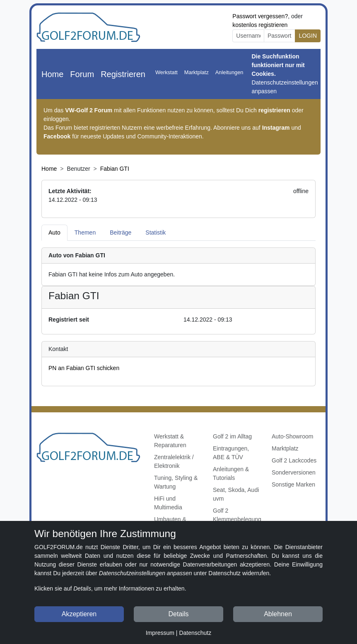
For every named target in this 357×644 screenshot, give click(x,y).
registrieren (274, 110)
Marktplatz (197, 72)
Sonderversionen (294, 472)
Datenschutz (195, 633)
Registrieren (123, 74)
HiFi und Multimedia (168, 503)
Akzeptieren (79, 614)
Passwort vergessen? (260, 16)
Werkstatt (166, 72)
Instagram (276, 128)
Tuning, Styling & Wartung (176, 482)
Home (52, 74)
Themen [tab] (85, 232)
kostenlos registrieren (260, 25)
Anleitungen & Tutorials (231, 473)
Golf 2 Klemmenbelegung (237, 515)
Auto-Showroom (292, 436)
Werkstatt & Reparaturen (170, 441)
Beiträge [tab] (121, 232)
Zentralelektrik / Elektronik (174, 461)
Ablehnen (278, 614)
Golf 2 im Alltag (232, 436)
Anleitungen (229, 72)
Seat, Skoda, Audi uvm (236, 494)
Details (179, 614)
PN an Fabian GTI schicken (84, 368)
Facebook (57, 136)
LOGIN (308, 36)
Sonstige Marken (293, 484)
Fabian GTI (115, 169)
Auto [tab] (54, 232)
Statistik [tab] (156, 232)
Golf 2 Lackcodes (294, 460)
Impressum (160, 633)
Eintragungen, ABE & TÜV (231, 453)
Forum (82, 74)
